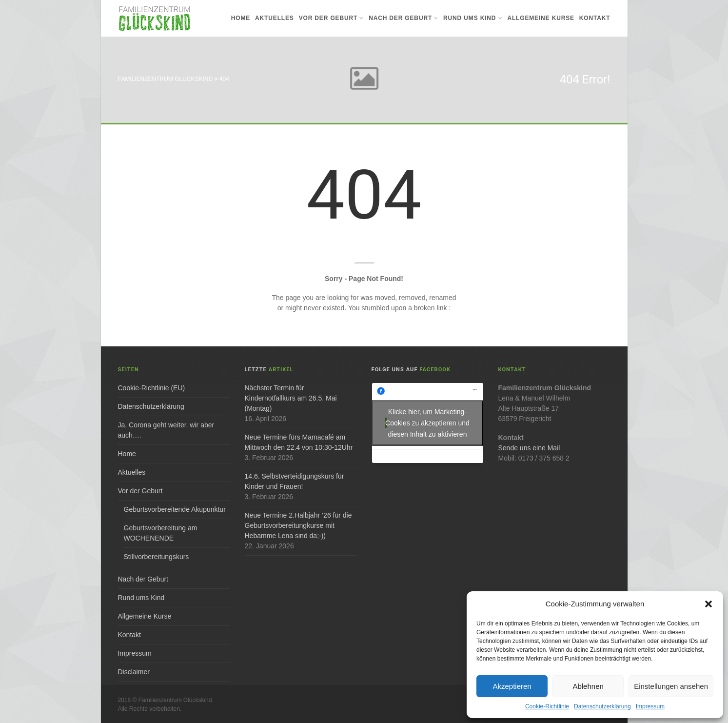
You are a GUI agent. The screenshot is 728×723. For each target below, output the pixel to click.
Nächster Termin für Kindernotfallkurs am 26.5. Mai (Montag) (291, 398)
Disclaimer (134, 672)
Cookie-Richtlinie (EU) (152, 388)
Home (241, 18)
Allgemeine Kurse (541, 18)
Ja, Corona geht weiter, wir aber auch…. (166, 430)
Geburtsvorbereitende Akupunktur (175, 509)
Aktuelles (275, 18)
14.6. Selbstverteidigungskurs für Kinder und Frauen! (295, 481)
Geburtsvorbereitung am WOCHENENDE (161, 533)
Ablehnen (588, 686)
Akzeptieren (512, 686)
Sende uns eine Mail (529, 448)
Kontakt (595, 18)
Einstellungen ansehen (671, 686)
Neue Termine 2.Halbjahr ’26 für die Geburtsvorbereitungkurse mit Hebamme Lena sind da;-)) (298, 525)
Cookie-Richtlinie (547, 706)
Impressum (650, 706)
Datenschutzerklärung (602, 706)
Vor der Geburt (331, 18)
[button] (708, 604)
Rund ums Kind (473, 18)
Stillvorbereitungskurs (157, 557)
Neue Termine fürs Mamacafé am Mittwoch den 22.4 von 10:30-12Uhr (299, 442)
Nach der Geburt (403, 18)
